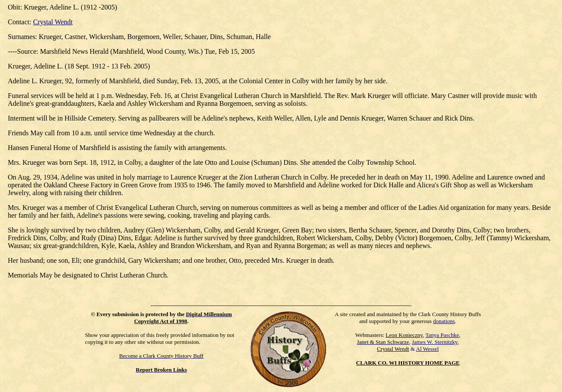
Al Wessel (427, 349)
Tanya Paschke (442, 335)
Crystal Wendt (53, 22)
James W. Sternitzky (435, 342)
